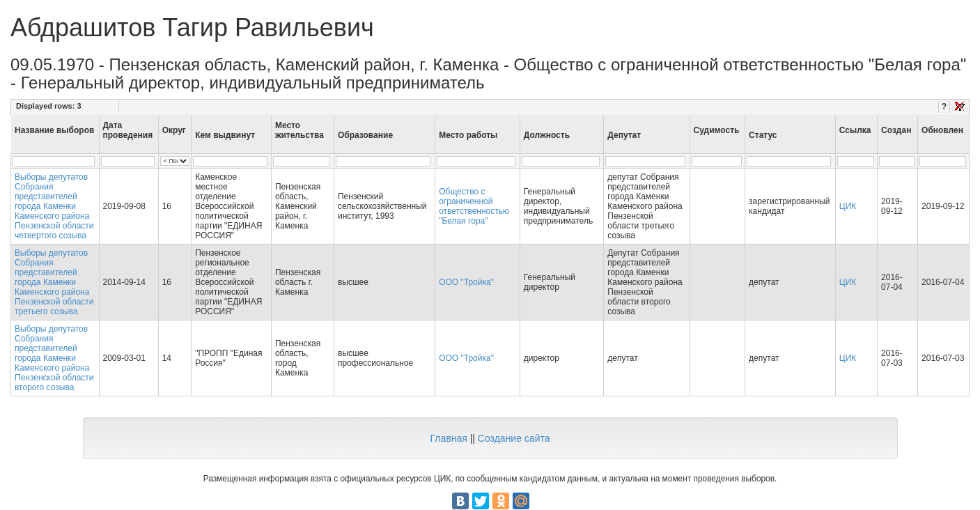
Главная (448, 438)
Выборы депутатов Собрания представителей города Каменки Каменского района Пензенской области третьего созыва (54, 282)
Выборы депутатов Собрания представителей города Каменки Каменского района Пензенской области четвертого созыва (54, 206)
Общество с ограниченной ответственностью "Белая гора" (474, 206)
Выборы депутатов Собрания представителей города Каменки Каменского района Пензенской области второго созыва (54, 358)
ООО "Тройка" (466, 282)
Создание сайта (514, 438)
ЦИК (848, 206)
